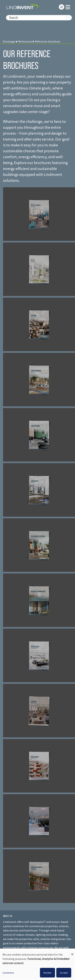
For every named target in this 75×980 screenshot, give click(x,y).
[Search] (39, 18)
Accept (64, 973)
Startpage (9, 41)
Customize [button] (8, 973)
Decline (47, 973)
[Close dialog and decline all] (72, 953)
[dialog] (37, 965)
